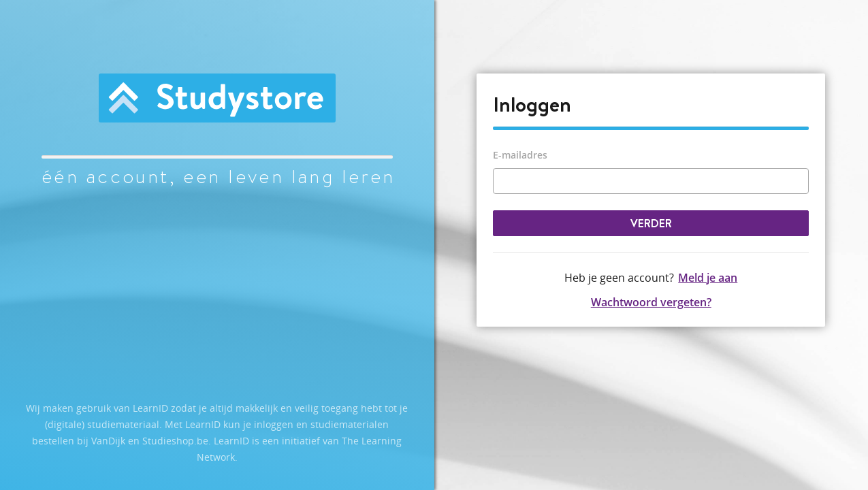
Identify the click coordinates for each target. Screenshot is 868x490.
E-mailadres (520, 155)
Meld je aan (708, 278)
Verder (651, 223)
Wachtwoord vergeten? (651, 302)
